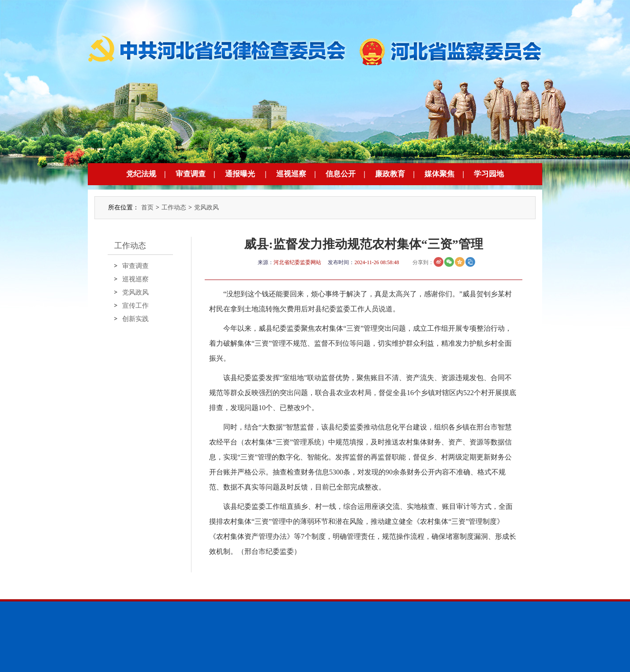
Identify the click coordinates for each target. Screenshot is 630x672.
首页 (147, 207)
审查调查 (191, 174)
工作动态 (174, 207)
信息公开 (341, 174)
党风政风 (206, 207)
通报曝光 (240, 174)
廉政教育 (390, 174)
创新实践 (135, 319)
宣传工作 (135, 306)
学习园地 (489, 174)
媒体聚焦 (439, 174)
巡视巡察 (291, 174)
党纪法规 (141, 174)
